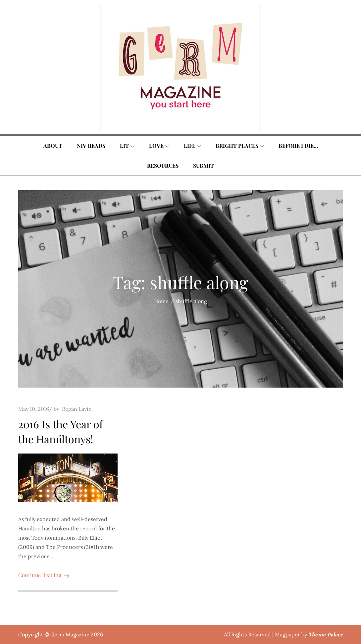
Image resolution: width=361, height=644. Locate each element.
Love (159, 146)
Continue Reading (44, 575)
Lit (127, 146)
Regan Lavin (77, 409)
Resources (163, 165)
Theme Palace (326, 634)
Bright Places (240, 146)
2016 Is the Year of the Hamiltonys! (61, 431)
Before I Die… (298, 146)
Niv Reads (91, 146)
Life (192, 146)
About (53, 146)
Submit (204, 165)
